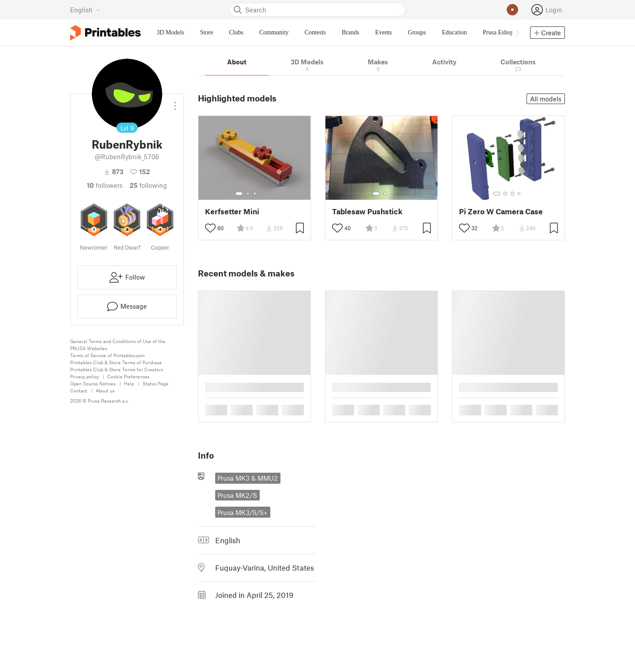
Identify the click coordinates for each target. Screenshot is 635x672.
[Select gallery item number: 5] (268, 194)
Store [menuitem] (207, 32)
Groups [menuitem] (417, 32)
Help (129, 383)
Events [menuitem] (384, 32)
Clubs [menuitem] (236, 32)
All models (546, 99)
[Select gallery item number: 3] (255, 194)
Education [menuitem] (454, 32)
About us (105, 390)
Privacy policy (84, 376)
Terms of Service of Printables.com (107, 355)
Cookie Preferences (128, 376)
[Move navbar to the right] (517, 33)
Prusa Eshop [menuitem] (498, 32)
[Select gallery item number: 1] (239, 194)
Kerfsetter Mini (232, 211)
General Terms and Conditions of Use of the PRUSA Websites (118, 345)
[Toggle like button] (210, 228)
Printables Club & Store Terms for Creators (117, 369)
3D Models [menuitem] (170, 32)
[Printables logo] (105, 33)
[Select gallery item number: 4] (262, 194)
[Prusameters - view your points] (512, 10)
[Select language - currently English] (85, 10)
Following (148, 185)
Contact (79, 390)
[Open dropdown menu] (175, 102)
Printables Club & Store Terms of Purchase (116, 362)
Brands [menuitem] (351, 32)
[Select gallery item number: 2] (248, 194)
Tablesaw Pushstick (367, 211)
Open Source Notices (93, 383)
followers (105, 185)
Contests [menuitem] (315, 32)
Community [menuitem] (274, 32)
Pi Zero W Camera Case (501, 211)
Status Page (155, 383)
